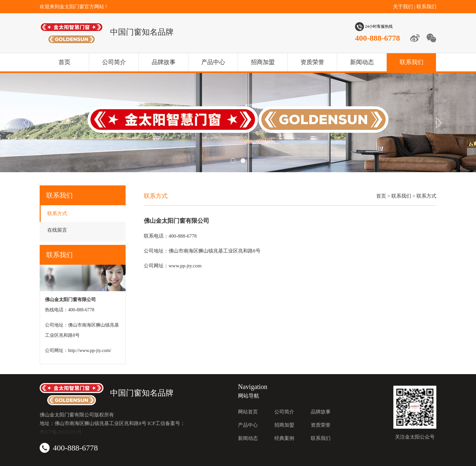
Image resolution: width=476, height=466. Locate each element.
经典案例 (284, 438)
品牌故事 (164, 62)
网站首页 (248, 412)
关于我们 (403, 7)
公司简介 (114, 62)
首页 (64, 62)
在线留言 (57, 230)
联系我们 (426, 7)
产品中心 (213, 62)
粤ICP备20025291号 (61, 432)
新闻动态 (362, 62)
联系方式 (57, 214)
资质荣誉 (312, 62)
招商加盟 (263, 62)
